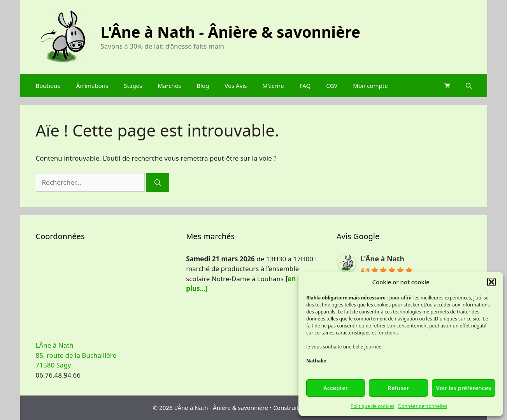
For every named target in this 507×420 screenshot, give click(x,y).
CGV (332, 86)
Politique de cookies (372, 406)
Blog (203, 86)
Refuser (398, 388)
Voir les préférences (464, 388)
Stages (133, 86)
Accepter (336, 388)
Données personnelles (423, 406)
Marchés (169, 86)
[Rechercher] (158, 182)
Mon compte (370, 86)
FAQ (305, 86)
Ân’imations (92, 86)
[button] (491, 282)
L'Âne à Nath (382, 259)
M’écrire (273, 86)
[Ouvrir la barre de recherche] (469, 86)
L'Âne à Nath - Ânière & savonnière (231, 32)
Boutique (48, 86)
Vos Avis (236, 86)
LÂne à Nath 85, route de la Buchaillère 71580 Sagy (76, 355)
